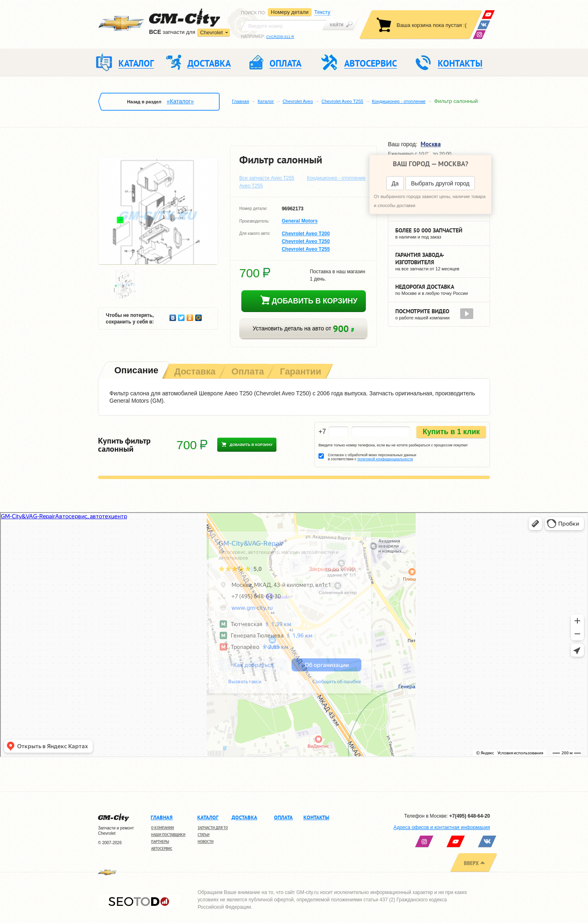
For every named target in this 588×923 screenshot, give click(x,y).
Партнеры (160, 842)
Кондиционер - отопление (399, 101)
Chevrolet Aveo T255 (342, 101)
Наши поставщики (168, 835)
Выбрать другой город (440, 183)
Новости (206, 842)
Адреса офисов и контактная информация (442, 827)
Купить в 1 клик (451, 432)
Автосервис (162, 848)
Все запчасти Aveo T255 (267, 178)
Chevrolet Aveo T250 (306, 241)
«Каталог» (180, 101)
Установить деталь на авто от (303, 329)
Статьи (204, 835)
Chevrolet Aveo (298, 101)
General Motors (300, 221)
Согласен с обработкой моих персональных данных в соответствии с (372, 457)
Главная (241, 101)
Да (395, 183)
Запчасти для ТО (213, 828)
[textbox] (284, 25)
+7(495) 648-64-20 (470, 816)
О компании (163, 828)
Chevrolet (212, 32)
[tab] (136, 371)
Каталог (266, 101)
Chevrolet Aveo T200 (306, 234)
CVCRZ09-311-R (280, 37)
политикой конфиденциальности (385, 459)
